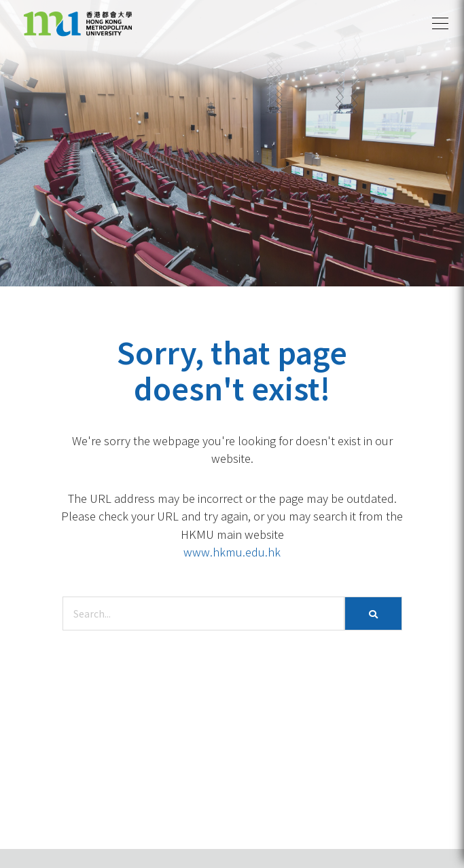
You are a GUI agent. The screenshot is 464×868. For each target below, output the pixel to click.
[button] (440, 24)
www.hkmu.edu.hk (232, 552)
